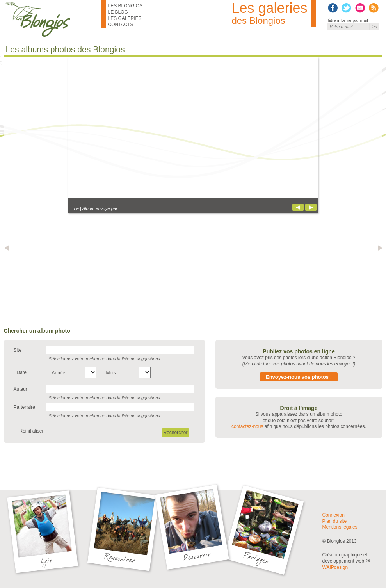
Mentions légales (340, 527)
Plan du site (335, 521)
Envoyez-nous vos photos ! (299, 377)
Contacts (121, 25)
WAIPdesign (335, 567)
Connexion (334, 515)
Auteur (20, 389)
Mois (111, 373)
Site (18, 350)
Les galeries (125, 18)
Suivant (311, 207)
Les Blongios (125, 6)
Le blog (118, 12)
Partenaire (24, 407)
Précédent (298, 207)
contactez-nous (247, 426)
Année (59, 373)
